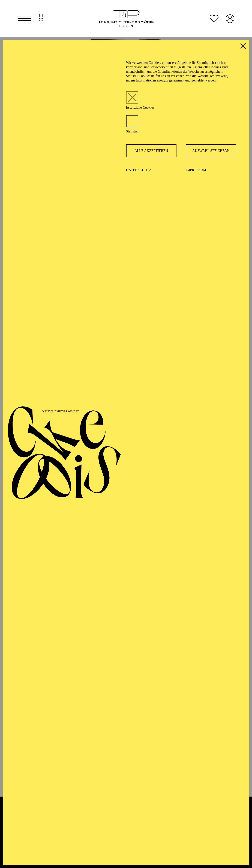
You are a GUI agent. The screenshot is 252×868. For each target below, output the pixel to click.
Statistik (132, 133)
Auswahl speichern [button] (211, 152)
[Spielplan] (41, 19)
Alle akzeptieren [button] (151, 152)
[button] (24, 19)
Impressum (196, 171)
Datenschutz (139, 171)
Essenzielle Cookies (140, 109)
